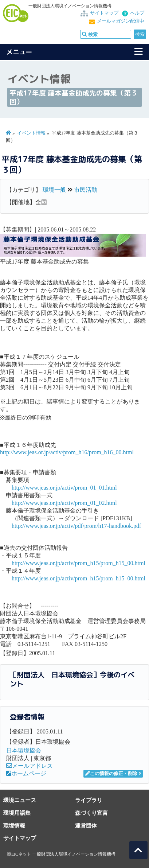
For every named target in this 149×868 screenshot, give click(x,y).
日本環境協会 (24, 750)
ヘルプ (137, 13)
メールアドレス (30, 766)
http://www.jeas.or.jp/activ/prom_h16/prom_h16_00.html (67, 452)
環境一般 (54, 190)
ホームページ (26, 773)
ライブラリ (89, 800)
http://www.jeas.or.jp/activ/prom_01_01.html (64, 488)
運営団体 (86, 826)
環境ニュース (20, 800)
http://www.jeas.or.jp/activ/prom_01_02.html (64, 503)
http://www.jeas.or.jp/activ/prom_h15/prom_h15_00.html (79, 563)
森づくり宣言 (91, 813)
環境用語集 (17, 813)
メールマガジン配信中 (121, 21)
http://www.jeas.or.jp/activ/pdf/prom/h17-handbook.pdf (76, 526)
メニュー (19, 52)
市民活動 (86, 190)
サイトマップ (104, 13)
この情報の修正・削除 (111, 774)
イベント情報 (31, 133)
